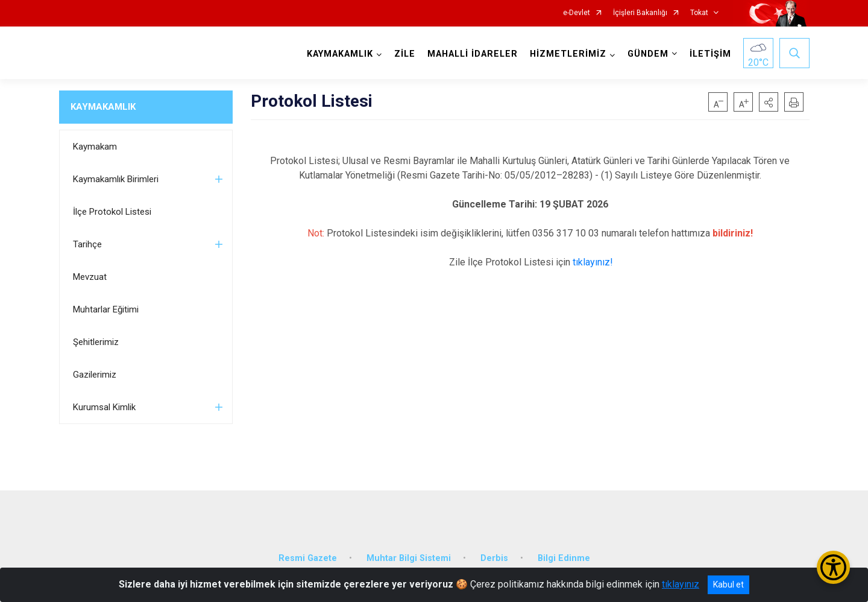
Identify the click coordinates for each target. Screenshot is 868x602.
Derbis (494, 558)
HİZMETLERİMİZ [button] (568, 54)
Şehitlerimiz (96, 342)
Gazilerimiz (95, 375)
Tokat (699, 13)
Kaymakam (95, 147)
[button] (769, 102)
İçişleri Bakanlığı (640, 13)
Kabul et (728, 585)
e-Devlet (577, 13)
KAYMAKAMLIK (103, 107)
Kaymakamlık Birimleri (116, 179)
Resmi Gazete (308, 558)
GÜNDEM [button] (648, 54)
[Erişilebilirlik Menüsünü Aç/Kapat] (833, 567)
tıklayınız (681, 584)
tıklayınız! (593, 262)
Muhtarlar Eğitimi (106, 309)
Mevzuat (90, 277)
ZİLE (405, 54)
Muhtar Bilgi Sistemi (409, 558)
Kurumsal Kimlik (104, 407)
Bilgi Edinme (564, 558)
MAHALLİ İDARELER (473, 54)
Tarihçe (87, 244)
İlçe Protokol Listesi (112, 212)
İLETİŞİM (710, 54)
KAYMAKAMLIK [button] (340, 54)
